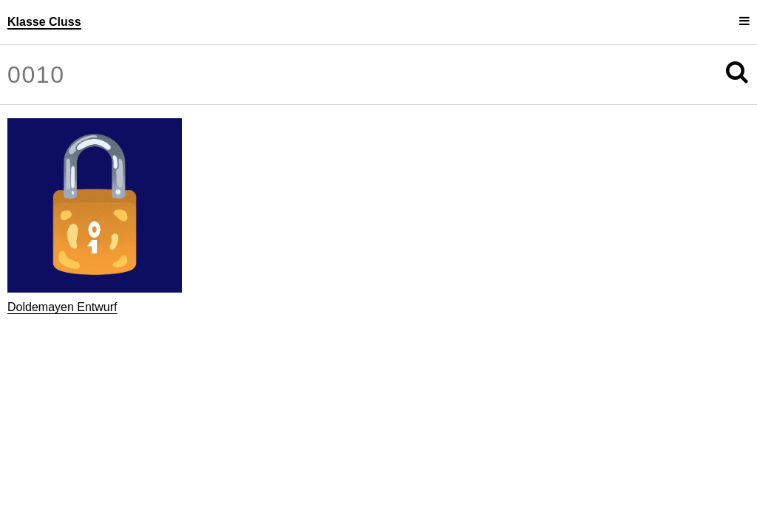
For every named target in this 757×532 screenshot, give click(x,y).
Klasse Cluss (44, 22)
